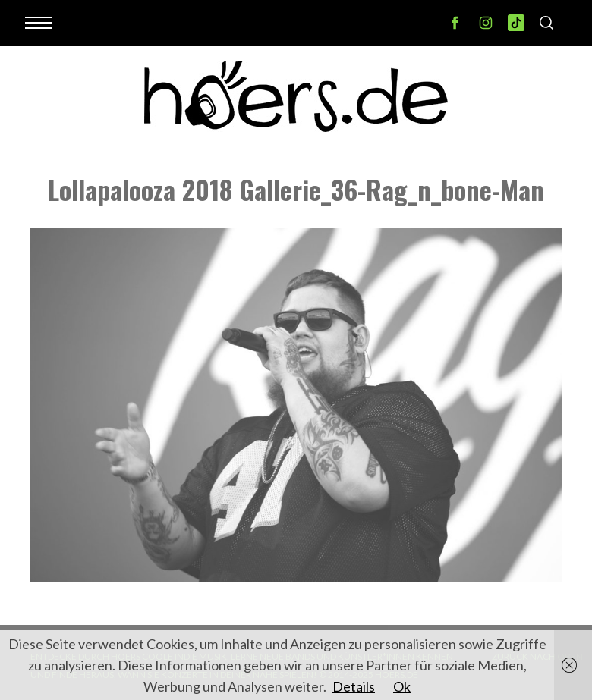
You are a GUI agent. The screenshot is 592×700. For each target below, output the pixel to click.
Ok (402, 686)
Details (354, 686)
